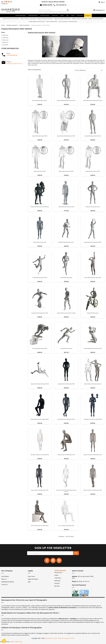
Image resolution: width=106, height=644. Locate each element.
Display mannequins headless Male (62, 19)
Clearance (88, 15)
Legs (67, 15)
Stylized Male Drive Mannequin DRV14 (66, 419)
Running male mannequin (66, 278)
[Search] (54, 10)
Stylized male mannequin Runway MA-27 (66, 100)
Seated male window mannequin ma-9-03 (93, 100)
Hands (73, 15)
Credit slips (58, 578)
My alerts (57, 586)
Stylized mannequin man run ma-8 (93, 136)
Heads (62, 15)
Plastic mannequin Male (52, 21)
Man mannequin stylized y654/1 (40, 100)
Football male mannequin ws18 (40, 278)
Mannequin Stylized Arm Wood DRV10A (40, 455)
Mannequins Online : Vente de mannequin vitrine (60, 638)
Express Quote (46, 5)
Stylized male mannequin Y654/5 (40, 136)
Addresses (57, 581)
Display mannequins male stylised (28, 19)
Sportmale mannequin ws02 (40, 242)
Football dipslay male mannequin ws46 (93, 348)
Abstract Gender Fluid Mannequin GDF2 (93, 455)
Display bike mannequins (93, 313)
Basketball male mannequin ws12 (66, 242)
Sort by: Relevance (80, 70)
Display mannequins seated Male (79, 19)
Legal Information (33, 579)
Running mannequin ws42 (66, 348)
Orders (56, 575)
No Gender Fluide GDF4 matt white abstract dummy (66, 491)
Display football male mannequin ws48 (40, 384)
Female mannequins (21, 15)
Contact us (4, 4)
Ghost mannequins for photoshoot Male (68, 21)
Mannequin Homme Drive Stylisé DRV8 (93, 419)
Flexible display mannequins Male (37, 21)
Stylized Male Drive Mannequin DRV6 (66, 384)
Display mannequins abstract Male (11, 19)
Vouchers (57, 583)
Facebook (47, 561)
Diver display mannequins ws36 (40, 348)
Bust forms (55, 15)
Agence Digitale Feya (16, 642)
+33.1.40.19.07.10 (60, 5)
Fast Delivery (5, 576)
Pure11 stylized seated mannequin (66, 526)
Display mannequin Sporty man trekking (66, 313)
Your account (60, 571)
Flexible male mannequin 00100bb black (40, 207)
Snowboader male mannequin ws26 (40, 313)
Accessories (80, 15)
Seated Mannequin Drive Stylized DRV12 (40, 419)
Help (29, 582)
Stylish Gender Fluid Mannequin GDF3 (40, 490)
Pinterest (59, 561)
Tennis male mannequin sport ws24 (93, 278)
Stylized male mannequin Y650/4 (66, 171)
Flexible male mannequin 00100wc (66, 207)
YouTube (53, 561)
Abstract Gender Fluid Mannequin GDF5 (93, 490)
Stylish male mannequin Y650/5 (93, 171)
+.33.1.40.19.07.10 (12, 55)
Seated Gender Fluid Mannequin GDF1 (66, 455)
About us (4, 579)
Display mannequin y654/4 (40, 171)
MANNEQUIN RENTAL (8, 582)
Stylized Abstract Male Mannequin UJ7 (93, 384)
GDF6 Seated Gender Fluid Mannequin (40, 526)
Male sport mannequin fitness (93, 207)
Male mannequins (33, 15)
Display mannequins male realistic (45, 19)
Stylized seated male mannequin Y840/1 (66, 136)
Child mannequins (45, 15)
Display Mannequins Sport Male (96, 19)
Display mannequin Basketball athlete (93, 242)
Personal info (58, 573)
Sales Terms (31, 576)
